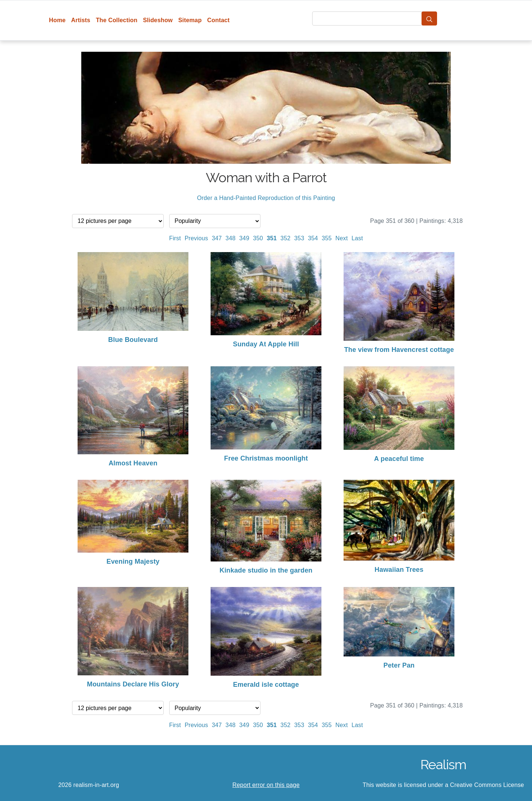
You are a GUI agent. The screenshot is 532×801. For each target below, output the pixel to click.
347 (217, 238)
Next (342, 238)
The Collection (116, 20)
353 (299, 238)
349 (244, 238)
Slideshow (158, 20)
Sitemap (190, 20)
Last (357, 238)
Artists (81, 20)
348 (230, 238)
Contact (219, 20)
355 (327, 238)
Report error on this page (266, 785)
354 (313, 238)
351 (272, 238)
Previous (197, 238)
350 (258, 238)
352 (285, 238)
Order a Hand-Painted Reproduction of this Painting (266, 198)
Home (57, 20)
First (175, 238)
